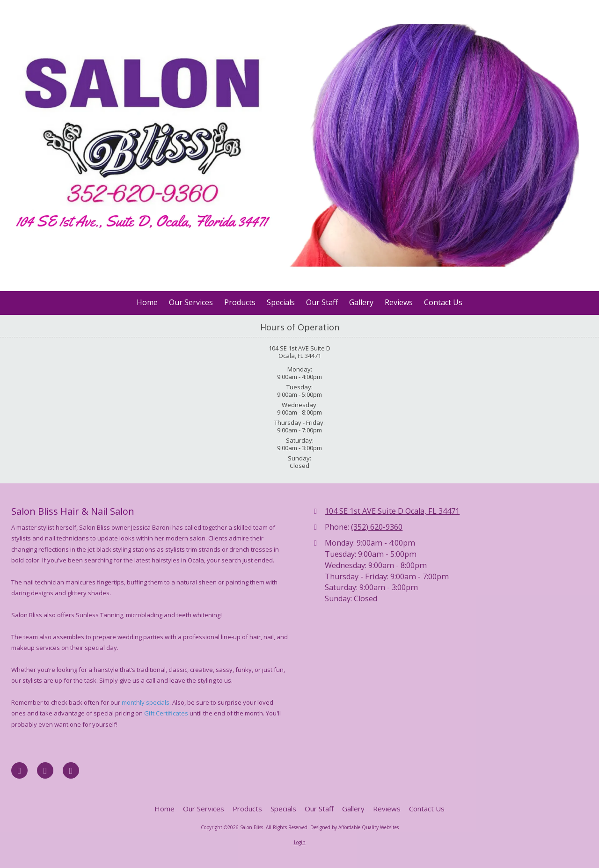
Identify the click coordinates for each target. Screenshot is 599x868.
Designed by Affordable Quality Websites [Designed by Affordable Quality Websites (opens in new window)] (354, 827)
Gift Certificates (166, 713)
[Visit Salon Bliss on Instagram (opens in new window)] (71, 770)
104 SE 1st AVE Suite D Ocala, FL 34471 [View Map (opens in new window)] (392, 511)
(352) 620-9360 (377, 527)
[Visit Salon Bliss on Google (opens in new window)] (45, 770)
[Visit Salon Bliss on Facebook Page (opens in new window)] (19, 770)
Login (300, 842)
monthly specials (146, 702)
